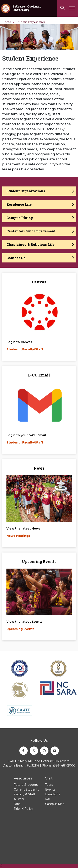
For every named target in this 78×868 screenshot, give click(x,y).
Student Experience (31, 22)
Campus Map (55, 804)
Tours (49, 785)
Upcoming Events (20, 629)
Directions (53, 794)
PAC (48, 799)
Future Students (26, 785)
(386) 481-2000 (64, 765)
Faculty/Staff (33, 349)
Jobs (17, 804)
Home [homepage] (7, 22)
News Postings (18, 536)
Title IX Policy (23, 809)
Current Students (26, 789)
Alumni (19, 799)
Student (13, 349)
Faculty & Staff (24, 794)
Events (50, 789)
